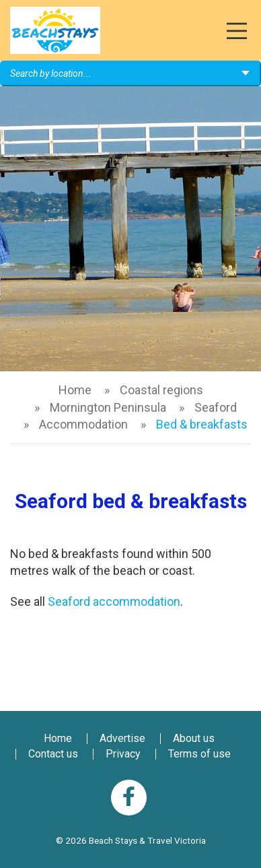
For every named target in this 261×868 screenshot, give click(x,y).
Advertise (122, 738)
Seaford (216, 407)
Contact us (53, 754)
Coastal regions (161, 390)
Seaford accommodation (114, 601)
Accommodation (83, 424)
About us (194, 738)
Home (75, 390)
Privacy (123, 754)
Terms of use (199, 754)
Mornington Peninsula (108, 407)
